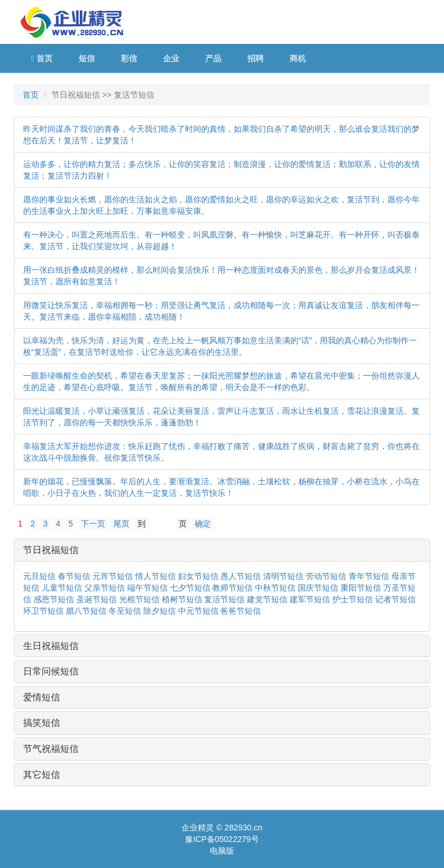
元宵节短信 (113, 576)
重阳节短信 (361, 588)
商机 (298, 58)
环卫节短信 (43, 611)
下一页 (93, 524)
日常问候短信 (51, 671)
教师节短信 (232, 588)
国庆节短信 (318, 588)
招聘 (256, 58)
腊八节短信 (86, 611)
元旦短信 (39, 576)
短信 (87, 58)
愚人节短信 (240, 576)
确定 (203, 524)
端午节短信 (147, 588)
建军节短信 (310, 599)
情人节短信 (156, 576)
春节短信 (74, 576)
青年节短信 (369, 576)
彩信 (129, 58)
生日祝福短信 (51, 646)
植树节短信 (182, 599)
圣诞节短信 (97, 599)
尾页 (121, 524)
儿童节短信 (62, 588)
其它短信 (42, 775)
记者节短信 (395, 599)
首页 (42, 58)
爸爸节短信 (240, 611)
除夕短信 (160, 611)
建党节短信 (267, 599)
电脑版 (222, 851)
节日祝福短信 (51, 550)
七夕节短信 (190, 588)
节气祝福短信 (51, 749)
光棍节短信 (139, 599)
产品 (213, 58)
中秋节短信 (275, 588)
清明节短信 (283, 576)
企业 (171, 58)
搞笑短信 (42, 723)
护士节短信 (353, 599)
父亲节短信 (105, 588)
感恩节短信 (54, 599)
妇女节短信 (198, 576)
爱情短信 (42, 697)
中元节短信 (198, 611)
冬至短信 (125, 611)
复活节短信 (224, 599)
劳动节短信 (326, 576)
